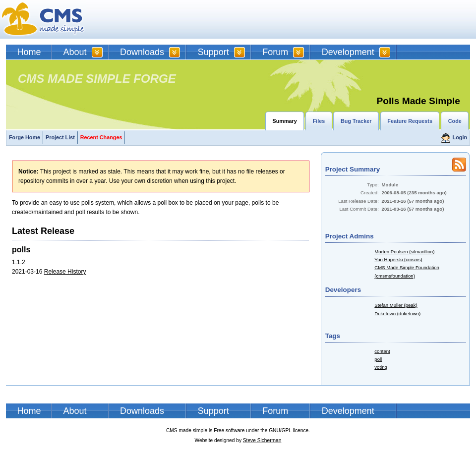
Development (348, 52)
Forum (275, 52)
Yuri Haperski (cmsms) (398, 259)
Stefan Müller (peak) (396, 305)
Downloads (142, 52)
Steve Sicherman (262, 440)
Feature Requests (410, 121)
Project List (60, 137)
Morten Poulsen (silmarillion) (404, 252)
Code (455, 121)
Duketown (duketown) (397, 314)
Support (213, 52)
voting (381, 367)
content (382, 351)
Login (460, 137)
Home (29, 52)
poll (378, 359)
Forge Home (25, 137)
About (75, 52)
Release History (65, 272)
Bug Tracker (356, 121)
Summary (285, 121)
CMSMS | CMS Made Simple (43, 19)
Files (319, 121)
